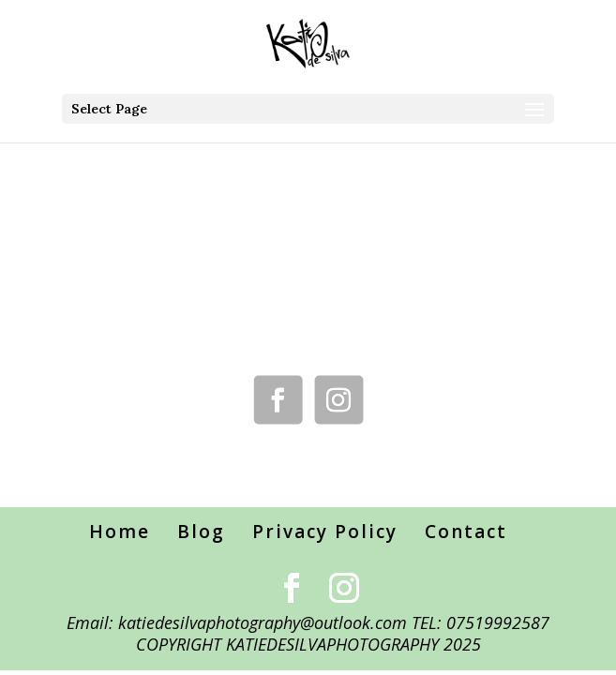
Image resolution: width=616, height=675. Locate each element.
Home (120, 532)
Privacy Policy (325, 532)
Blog (201, 532)
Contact (466, 532)
